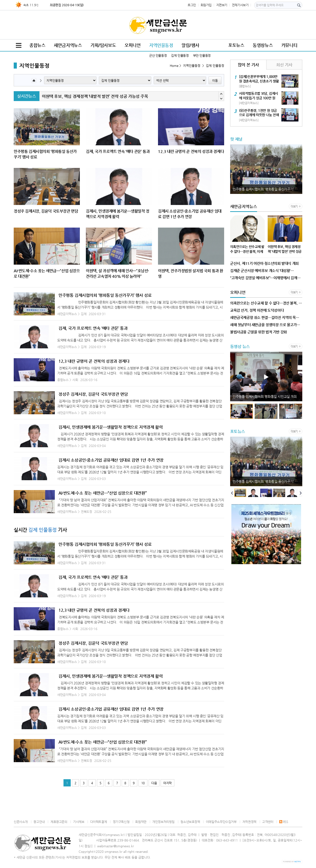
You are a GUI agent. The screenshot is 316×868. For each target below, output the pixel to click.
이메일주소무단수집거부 (221, 822)
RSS (284, 822)
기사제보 (79, 822)
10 (143, 783)
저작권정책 (249, 822)
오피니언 (133, 45)
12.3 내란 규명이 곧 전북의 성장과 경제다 (94, 361)
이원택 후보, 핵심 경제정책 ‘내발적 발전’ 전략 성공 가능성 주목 (95, 96)
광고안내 (39, 822)
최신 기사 (284, 65)
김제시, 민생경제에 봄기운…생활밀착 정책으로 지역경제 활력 (111, 427)
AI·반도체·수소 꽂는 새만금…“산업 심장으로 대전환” (102, 493)
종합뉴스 (37, 45)
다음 (154, 783)
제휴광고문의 (59, 822)
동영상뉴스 (263, 45)
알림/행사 (190, 45)
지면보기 (222, 5)
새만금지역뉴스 (68, 45)
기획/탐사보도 (103, 45)
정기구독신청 (121, 822)
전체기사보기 (240, 5)
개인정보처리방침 (163, 822)
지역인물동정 (161, 45)
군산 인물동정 (158, 55)
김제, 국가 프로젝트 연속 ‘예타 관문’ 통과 (93, 328)
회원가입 (206, 5)
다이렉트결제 (99, 822)
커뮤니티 (289, 45)
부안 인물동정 (202, 55)
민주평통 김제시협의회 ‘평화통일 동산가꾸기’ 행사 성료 (105, 295)
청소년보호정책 (190, 822)
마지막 (167, 783)
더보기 (294, 207)
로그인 (192, 5)
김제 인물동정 (180, 55)
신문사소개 (21, 822)
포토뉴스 (236, 45)
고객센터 (268, 822)
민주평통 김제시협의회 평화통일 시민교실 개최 (265, 396)
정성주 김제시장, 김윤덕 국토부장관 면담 (93, 394)
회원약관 (141, 822)
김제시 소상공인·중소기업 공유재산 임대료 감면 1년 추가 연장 (111, 460)
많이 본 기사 (248, 65)
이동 (215, 80)
